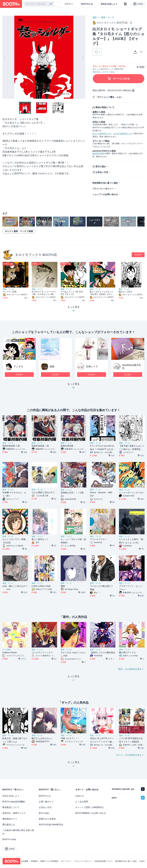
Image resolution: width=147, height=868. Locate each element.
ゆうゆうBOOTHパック (123, 134)
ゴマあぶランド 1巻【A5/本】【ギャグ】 (72, 293)
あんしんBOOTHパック (102, 134)
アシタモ (18, 367)
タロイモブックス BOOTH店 (36, 255)
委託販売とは (9, 825)
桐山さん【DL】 (126, 292)
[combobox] (39, 4)
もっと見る (73, 387)
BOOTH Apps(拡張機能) (14, 802)
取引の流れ (101, 166)
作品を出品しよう (109, 4)
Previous (5, 57)
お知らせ (80, 796)
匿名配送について (11, 807)
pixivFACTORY (99, 153)
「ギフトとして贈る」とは (108, 97)
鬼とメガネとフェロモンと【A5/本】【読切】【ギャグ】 (101, 293)
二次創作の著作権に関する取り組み (18, 832)
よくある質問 (82, 802)
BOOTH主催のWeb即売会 (51, 825)
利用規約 (34, 861)
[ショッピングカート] (125, 4)
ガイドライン (66, 861)
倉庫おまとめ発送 (47, 819)
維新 (52, 367)
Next (83, 57)
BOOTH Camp (9, 839)
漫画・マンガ (108, 17)
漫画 (95, 17)
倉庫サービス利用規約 (49, 861)
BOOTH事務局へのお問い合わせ (91, 813)
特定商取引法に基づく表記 (105, 183)
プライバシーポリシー (103, 189)
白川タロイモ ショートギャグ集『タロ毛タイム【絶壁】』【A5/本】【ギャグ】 (44, 293)
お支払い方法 (102, 172)
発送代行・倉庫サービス (14, 813)
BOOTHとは (87, 4)
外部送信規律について (104, 861)
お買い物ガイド (46, 802)
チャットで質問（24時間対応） (90, 807)
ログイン (69, 4)
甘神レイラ (92, 367)
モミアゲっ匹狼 (10, 292)
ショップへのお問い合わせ (105, 194)
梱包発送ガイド (10, 819)
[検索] (51, 4)
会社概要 (25, 861)
